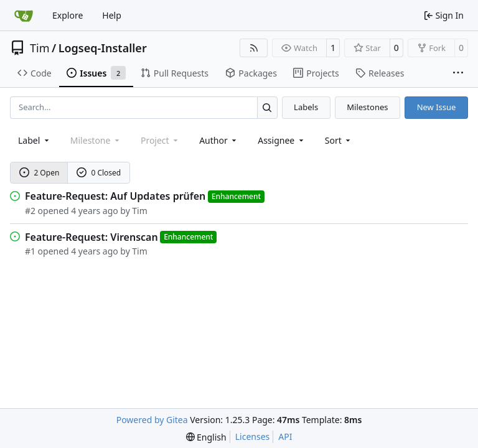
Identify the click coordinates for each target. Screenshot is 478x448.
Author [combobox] (219, 140)
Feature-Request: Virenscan (91, 237)
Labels (306, 107)
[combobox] (35, 140)
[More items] (458, 73)
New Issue (437, 107)
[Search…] (267, 107)
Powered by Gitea (152, 420)
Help (112, 15)
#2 (30, 211)
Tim (40, 48)
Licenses (253, 436)
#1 (30, 251)
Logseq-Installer (103, 48)
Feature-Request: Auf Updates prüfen (115, 196)
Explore (68, 15)
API (285, 436)
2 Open (40, 173)
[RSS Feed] (254, 48)
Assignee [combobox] (282, 140)
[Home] (24, 16)
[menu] (339, 140)
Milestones (367, 107)
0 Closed (99, 173)
